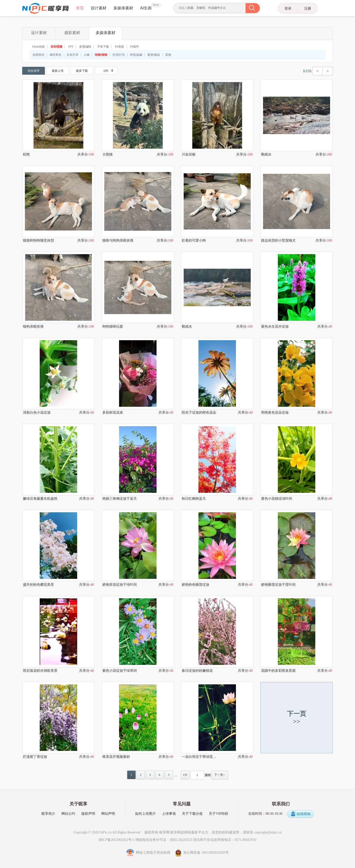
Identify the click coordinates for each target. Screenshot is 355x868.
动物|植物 (101, 55)
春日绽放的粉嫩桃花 (197, 671)
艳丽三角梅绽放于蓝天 (120, 499)
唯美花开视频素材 (116, 757)
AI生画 (146, 8)
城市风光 (55, 55)
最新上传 (58, 71)
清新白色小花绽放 (37, 413)
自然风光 (38, 55)
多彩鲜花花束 (113, 413)
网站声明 (108, 814)
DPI (106, 71)
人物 (87, 55)
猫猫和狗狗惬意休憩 (38, 240)
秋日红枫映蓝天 (194, 499)
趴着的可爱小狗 (194, 240)
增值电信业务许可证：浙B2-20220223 (164, 840)
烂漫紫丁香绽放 (35, 757)
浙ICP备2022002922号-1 (116, 840)
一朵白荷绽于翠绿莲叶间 (199, 757)
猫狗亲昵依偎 (33, 327)
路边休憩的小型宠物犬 (278, 240)
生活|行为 (119, 55)
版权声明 (88, 814)
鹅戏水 (266, 154)
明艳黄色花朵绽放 (275, 413)
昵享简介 (48, 814)
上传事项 (169, 814)
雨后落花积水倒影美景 (40, 671)
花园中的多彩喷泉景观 (278, 671)
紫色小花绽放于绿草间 (120, 671)
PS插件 (134, 47)
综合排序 (34, 71)
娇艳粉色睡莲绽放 (195, 585)
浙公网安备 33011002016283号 (202, 853)
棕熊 (26, 154)
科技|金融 (136, 55)
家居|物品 (154, 55)
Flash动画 (38, 47)
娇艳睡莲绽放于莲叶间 (278, 585)
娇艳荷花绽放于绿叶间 (120, 585)
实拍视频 (56, 47)
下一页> (220, 775)
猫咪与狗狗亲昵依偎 (118, 240)
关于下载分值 (192, 814)
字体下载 (103, 47)
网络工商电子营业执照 (149, 853)
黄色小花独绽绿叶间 (277, 499)
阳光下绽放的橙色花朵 (199, 413)
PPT (71, 47)
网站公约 (68, 814)
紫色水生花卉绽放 (275, 327)
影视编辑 (85, 47)
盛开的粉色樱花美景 (38, 585)
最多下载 (82, 71)
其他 (168, 55)
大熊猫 (107, 154)
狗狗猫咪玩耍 (113, 327)
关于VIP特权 (219, 814)
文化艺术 (72, 55)
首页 (80, 8)
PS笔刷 (119, 47)
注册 (308, 8)
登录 (288, 8)
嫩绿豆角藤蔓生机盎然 (40, 499)
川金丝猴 (189, 154)
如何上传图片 (145, 814)
